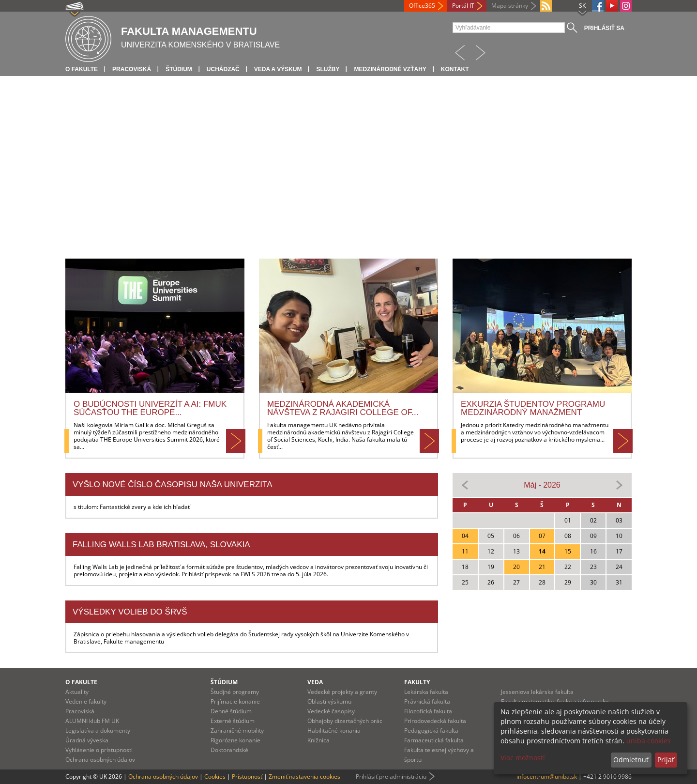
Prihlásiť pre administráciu (391, 776)
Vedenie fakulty (86, 701)
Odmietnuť (631, 760)
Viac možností (523, 758)
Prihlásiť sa (604, 28)
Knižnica (318, 740)
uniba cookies (649, 741)
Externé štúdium (233, 721)
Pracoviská (132, 69)
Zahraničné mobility (237, 730)
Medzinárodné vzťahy (390, 69)
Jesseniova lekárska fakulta (537, 692)
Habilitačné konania (334, 730)
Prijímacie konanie (235, 701)
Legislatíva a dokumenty (98, 730)
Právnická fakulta (427, 701)
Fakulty (417, 682)
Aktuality (77, 692)
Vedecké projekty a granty (342, 692)
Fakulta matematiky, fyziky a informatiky (555, 701)
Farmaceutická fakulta (434, 740)
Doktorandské (229, 750)
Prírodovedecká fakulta (435, 721)
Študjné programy (235, 692)
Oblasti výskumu (329, 701)
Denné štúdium (231, 711)
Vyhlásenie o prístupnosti (99, 750)
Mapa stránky (510, 6)
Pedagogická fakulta (431, 730)
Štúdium (179, 69)
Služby (328, 69)
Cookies (215, 776)
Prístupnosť (247, 776)
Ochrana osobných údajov (100, 760)
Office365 (422, 6)
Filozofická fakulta (428, 711)
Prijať (666, 760)
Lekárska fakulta (426, 692)
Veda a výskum (278, 69)
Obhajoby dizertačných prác (345, 721)
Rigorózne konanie (235, 740)
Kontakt (455, 69)
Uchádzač (223, 69)
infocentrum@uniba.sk (547, 776)
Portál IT (463, 6)
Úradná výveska (87, 740)
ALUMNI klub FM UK (92, 721)
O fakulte (82, 69)
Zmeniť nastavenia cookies (304, 776)
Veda (315, 682)
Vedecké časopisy (331, 711)
